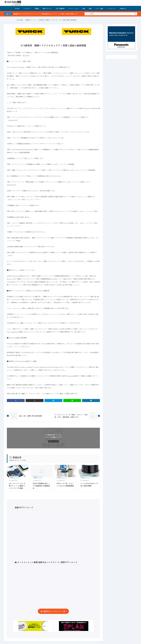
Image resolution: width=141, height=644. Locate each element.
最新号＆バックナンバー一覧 (54, 611)
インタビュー (27, 8)
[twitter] (35, 401)
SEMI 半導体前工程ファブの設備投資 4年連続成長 (41, 486)
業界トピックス (47, 8)
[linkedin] (91, 401)
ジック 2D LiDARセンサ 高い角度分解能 (89, 485)
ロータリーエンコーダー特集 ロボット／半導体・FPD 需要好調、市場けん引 (71, 416)
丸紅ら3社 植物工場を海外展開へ (31, 416)
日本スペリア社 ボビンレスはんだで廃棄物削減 (65, 485)
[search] (135, 14)
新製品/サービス (31, 20)
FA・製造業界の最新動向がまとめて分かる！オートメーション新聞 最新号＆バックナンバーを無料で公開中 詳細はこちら (69, 14)
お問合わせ (123, 8)
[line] (72, 401)
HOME (17, 8)
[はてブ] (53, 401)
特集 (90, 8)
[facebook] (16, 401)
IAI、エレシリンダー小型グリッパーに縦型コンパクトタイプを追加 (17, 486)
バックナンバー (111, 8)
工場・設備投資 (60, 8)
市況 (84, 8)
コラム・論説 (99, 8)
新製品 (37, 8)
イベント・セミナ (73, 8)
